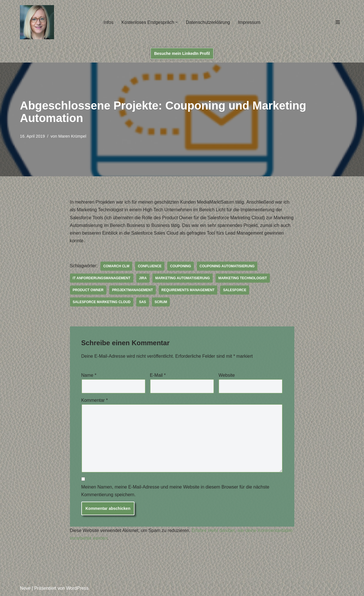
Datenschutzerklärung (208, 22)
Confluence (150, 266)
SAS (143, 302)
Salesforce (235, 290)
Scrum (161, 302)
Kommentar (95, 401)
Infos (108, 22)
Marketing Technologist (243, 278)
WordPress (77, 589)
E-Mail (158, 375)
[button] (177, 22)
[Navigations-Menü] (338, 22)
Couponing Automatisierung (227, 266)
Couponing (181, 266)
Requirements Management (188, 290)
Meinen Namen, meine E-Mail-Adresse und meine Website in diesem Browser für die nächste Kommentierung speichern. (175, 491)
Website (227, 375)
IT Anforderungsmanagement (102, 278)
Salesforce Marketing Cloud (102, 302)
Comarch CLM (116, 266)
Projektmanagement (133, 290)
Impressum (249, 22)
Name (89, 375)
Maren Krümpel (72, 136)
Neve (25, 589)
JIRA (143, 278)
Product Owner (88, 290)
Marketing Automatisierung (183, 278)
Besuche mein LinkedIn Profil (182, 53)
